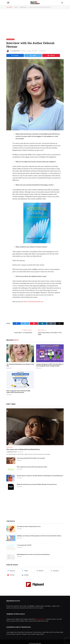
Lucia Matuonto (15, 51)
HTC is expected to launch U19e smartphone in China (32, 467)
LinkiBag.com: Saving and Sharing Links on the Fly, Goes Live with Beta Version (39, 536)
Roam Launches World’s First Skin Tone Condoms (31, 458)
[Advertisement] (35, 24)
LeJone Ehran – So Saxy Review (23, 333)
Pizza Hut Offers (41, 619)
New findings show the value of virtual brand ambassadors (33, 554)
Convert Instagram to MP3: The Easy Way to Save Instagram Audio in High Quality (50, 365)
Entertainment (10, 39)
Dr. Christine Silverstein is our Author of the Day (20, 365)
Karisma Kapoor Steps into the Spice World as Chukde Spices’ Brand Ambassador (40, 476)
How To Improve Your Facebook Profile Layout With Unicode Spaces (18, 391)
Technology (10, 447)
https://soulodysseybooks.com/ (34, 302)
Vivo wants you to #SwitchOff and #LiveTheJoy (23, 449)
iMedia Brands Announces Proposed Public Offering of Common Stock (37, 484)
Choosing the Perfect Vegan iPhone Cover (29, 526)
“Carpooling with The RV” (24, 545)
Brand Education (12, 452)
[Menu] (8, 3)
